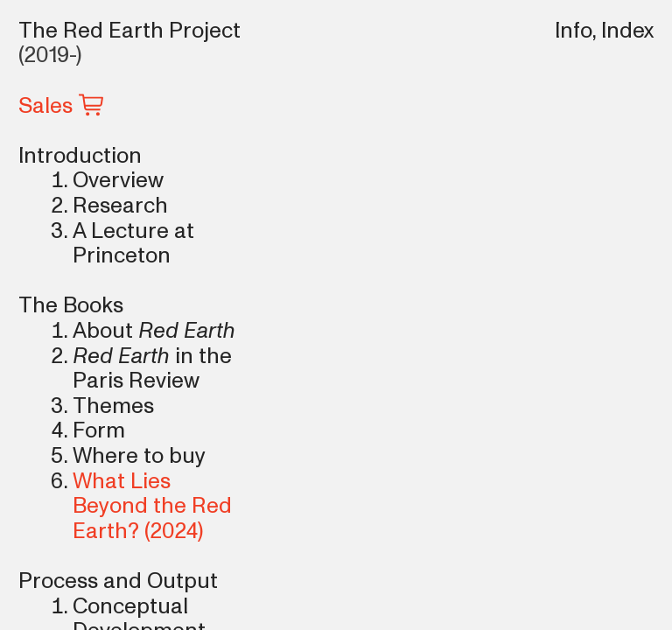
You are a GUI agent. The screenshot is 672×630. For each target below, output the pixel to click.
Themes (113, 406)
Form (99, 430)
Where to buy (139, 456)
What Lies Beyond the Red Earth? (152, 506)
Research (120, 206)
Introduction (80, 156)
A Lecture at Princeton (133, 244)
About (103, 331)
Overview (118, 180)
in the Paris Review (152, 369)
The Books (71, 305)
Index (627, 31)
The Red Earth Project (129, 31)
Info (574, 31)
